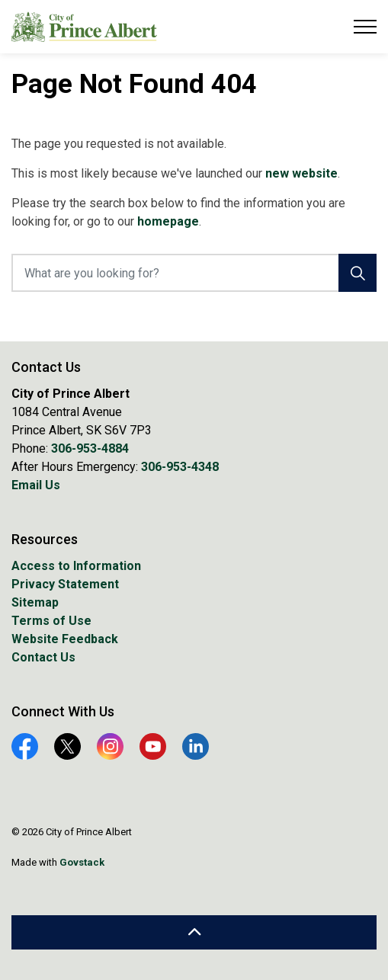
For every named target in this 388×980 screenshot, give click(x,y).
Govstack (82, 862)
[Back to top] (194, 932)
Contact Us (43, 657)
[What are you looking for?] (194, 273)
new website (301, 173)
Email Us (36, 485)
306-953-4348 (180, 467)
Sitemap (35, 602)
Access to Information (76, 566)
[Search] (358, 273)
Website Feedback (65, 639)
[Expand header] (365, 27)
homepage (168, 221)
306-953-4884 (90, 448)
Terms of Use (51, 621)
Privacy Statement (65, 584)
